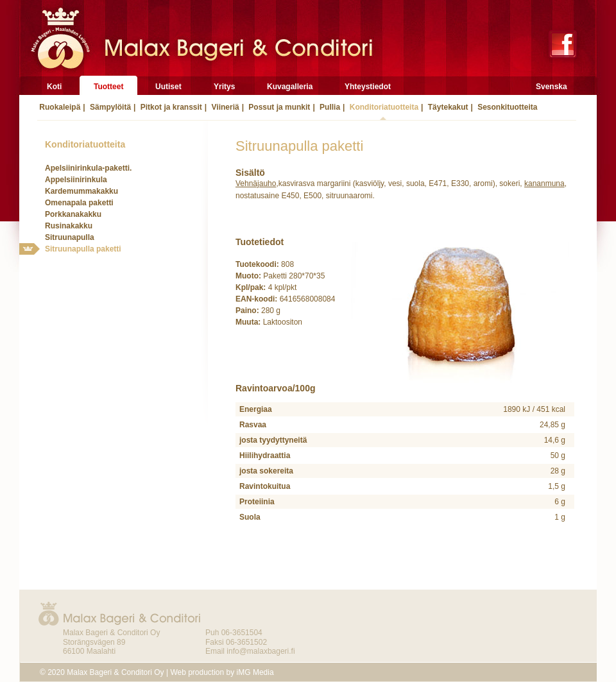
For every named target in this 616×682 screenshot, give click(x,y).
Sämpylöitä (109, 107)
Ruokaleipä (59, 107)
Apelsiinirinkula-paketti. (88, 168)
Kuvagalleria (290, 87)
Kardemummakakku (81, 191)
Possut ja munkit (278, 107)
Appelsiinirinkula (76, 180)
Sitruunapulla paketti (83, 249)
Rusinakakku (69, 226)
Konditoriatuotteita (383, 107)
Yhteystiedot (368, 87)
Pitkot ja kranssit (170, 107)
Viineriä (224, 107)
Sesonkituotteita (507, 107)
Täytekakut (447, 107)
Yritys (224, 87)
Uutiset (168, 87)
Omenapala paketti (79, 203)
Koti (54, 87)
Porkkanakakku (73, 214)
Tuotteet (108, 87)
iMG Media (255, 672)
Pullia (329, 107)
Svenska (552, 87)
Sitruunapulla (70, 237)
